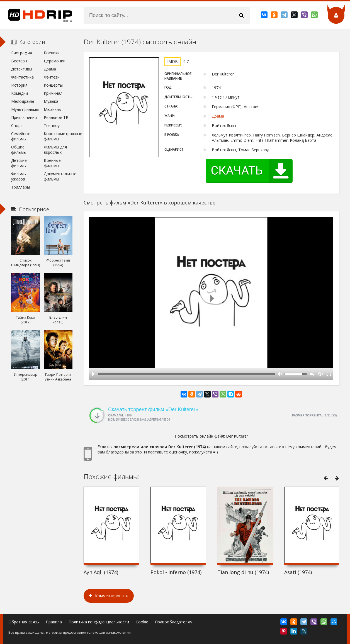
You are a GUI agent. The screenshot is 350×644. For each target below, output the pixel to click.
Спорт (17, 125)
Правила (54, 622)
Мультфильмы (25, 109)
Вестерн (19, 61)
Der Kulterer (237, 436)
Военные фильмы (52, 163)
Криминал (53, 93)
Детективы (22, 69)
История (19, 85)
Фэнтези (52, 77)
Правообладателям (174, 622)
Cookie (142, 622)
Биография (22, 53)
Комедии (20, 93)
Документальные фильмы (58, 176)
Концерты (53, 85)
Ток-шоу (52, 125)
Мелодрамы (23, 101)
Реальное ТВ (56, 117)
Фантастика (22, 77)
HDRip (36, 15)
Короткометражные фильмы (58, 136)
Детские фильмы (19, 163)
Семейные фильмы (21, 136)
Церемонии (55, 61)
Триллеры (20, 187)
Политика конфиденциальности (99, 622)
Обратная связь (24, 622)
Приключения (24, 117)
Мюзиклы (53, 109)
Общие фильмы (19, 150)
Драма (218, 116)
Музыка (51, 101)
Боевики (52, 53)
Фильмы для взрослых (55, 150)
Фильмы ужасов (19, 176)
